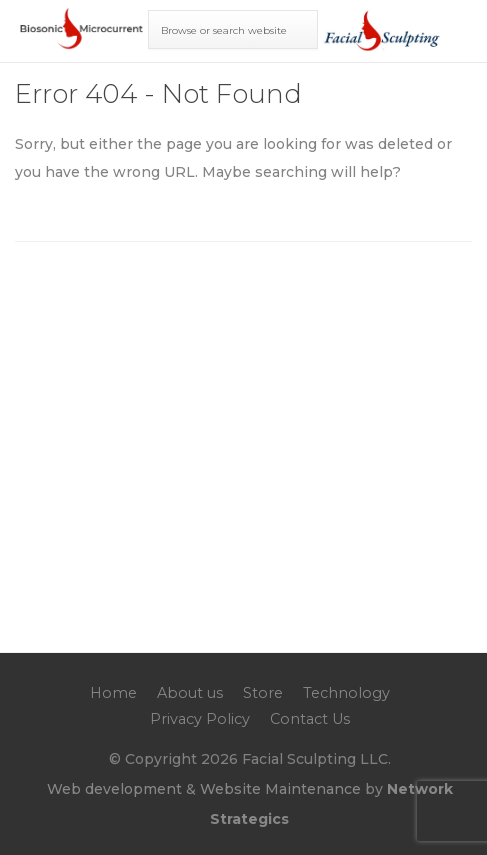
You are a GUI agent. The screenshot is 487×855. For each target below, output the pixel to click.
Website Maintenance (280, 789)
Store (263, 693)
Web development (114, 789)
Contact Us (310, 719)
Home (113, 693)
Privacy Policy (200, 719)
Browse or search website (224, 30)
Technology (346, 693)
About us (190, 693)
